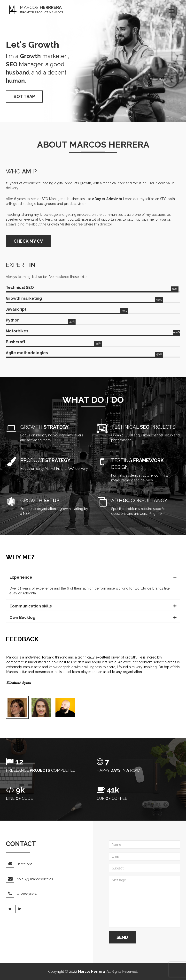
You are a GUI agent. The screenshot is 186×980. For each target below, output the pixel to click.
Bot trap (24, 96)
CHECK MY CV (28, 241)
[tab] (93, 577)
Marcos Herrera (91, 972)
